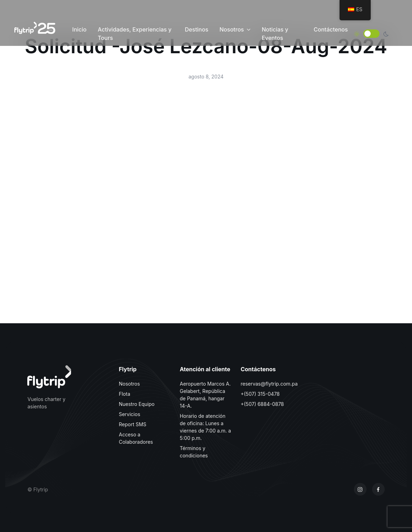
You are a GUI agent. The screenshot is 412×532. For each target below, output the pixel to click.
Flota (124, 394)
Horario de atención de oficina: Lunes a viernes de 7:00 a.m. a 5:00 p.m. (205, 427)
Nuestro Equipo (137, 404)
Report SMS (132, 424)
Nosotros (232, 29)
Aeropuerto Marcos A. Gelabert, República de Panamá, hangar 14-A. (205, 395)
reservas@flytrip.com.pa (269, 384)
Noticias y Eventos (275, 34)
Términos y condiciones (194, 452)
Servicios (129, 414)
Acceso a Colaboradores (136, 438)
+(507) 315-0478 (260, 394)
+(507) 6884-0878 (262, 404)
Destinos (197, 29)
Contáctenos (331, 29)
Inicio (79, 29)
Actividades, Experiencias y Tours (135, 34)
